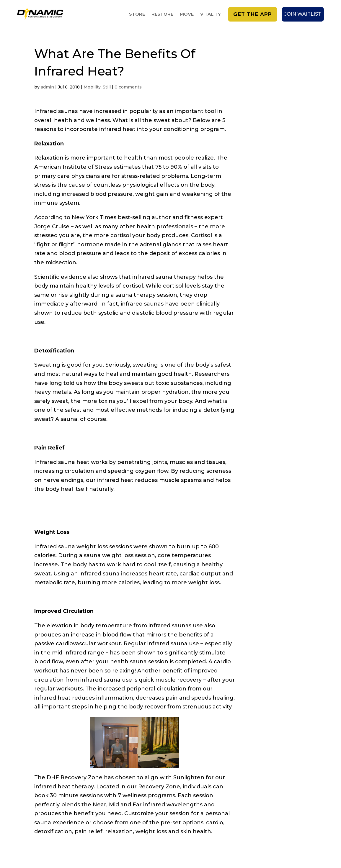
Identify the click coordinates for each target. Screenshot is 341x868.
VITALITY (211, 14)
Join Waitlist (303, 14)
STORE (137, 14)
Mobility (92, 87)
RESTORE (162, 14)
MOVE (187, 14)
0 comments (128, 87)
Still (107, 87)
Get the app (253, 14)
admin (47, 87)
